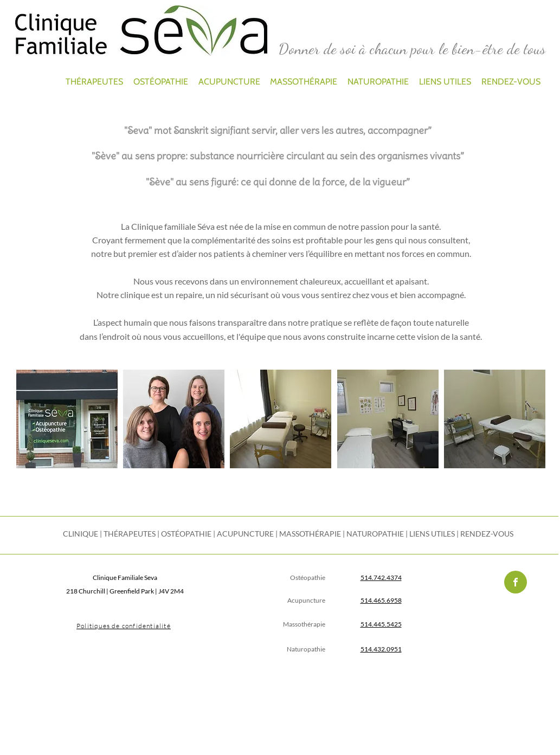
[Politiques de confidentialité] (125, 626)
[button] (67, 419)
